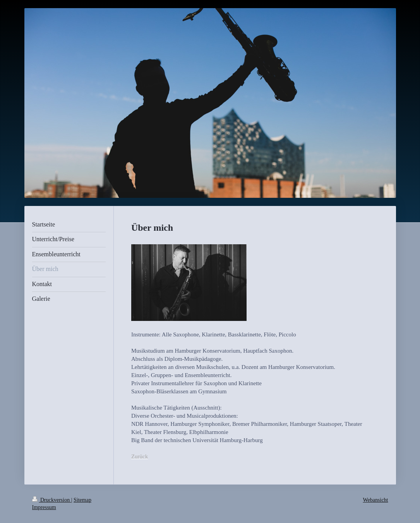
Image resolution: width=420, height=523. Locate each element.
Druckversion (52, 500)
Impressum (44, 507)
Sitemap (82, 500)
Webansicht (376, 500)
